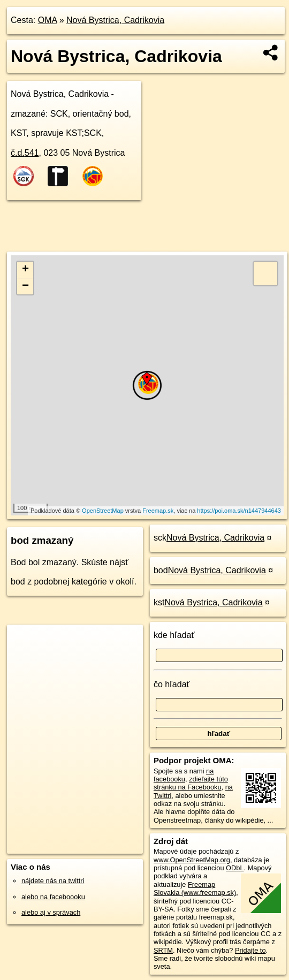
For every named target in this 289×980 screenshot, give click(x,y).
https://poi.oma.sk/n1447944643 (239, 511)
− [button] (25, 286)
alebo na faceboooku (53, 897)
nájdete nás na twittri (53, 881)
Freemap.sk (158, 511)
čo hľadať (172, 684)
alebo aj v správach (51, 912)
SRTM (163, 950)
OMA (48, 20)
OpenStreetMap (103, 511)
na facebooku (184, 775)
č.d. (25, 153)
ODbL (235, 868)
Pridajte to (250, 950)
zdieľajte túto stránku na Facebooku (191, 783)
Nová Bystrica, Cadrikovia (115, 20)
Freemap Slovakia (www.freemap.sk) (195, 888)
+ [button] (25, 270)
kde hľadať (174, 635)
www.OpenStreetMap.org (192, 860)
